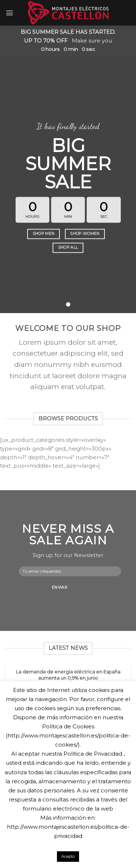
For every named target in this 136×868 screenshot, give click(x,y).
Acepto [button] (68, 856)
